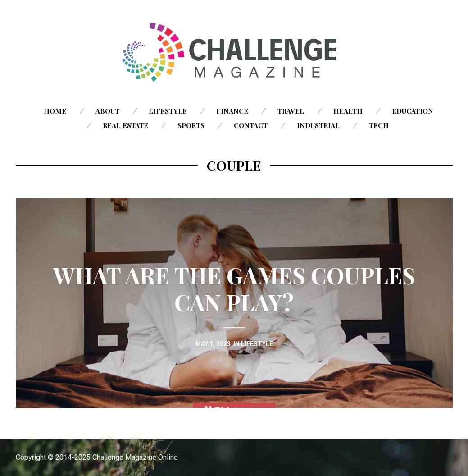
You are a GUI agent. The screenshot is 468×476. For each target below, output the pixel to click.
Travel (291, 111)
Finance (232, 111)
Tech (379, 125)
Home (55, 111)
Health (348, 111)
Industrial (318, 125)
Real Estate (125, 125)
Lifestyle (168, 111)
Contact (251, 125)
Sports (191, 125)
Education (413, 111)
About (107, 111)
